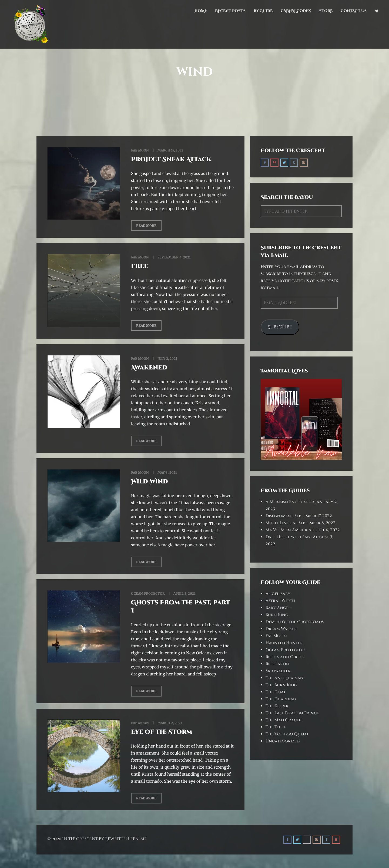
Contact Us (354, 11)
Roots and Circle (285, 657)
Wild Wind (150, 482)
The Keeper (277, 706)
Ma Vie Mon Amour (286, 530)
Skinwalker (278, 671)
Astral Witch (280, 601)
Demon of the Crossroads (295, 622)
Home (201, 11)
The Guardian (281, 699)
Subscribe (280, 327)
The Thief (276, 727)
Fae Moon (140, 150)
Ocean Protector (148, 593)
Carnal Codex (296, 11)
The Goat (276, 692)
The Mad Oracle (283, 720)
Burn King (277, 615)
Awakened (149, 368)
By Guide (263, 11)
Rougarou (277, 664)
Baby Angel (278, 608)
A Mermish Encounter (290, 502)
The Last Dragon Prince (292, 713)
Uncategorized (283, 741)
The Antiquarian (284, 678)
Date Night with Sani (289, 537)
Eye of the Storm (162, 732)
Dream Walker (281, 629)
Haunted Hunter (284, 643)
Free (140, 266)
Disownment (279, 516)
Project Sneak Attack (171, 159)
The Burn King (281, 685)
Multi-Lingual (281, 523)
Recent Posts (230, 11)
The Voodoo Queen (287, 734)
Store (326, 11)
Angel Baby (278, 594)
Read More (146, 226)
